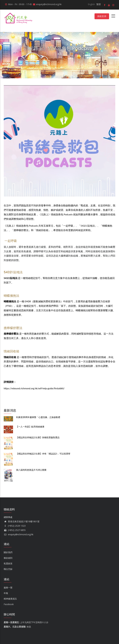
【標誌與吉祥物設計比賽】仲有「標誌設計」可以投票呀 (43, 454)
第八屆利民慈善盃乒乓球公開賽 (31, 470)
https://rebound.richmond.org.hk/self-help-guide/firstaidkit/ (34, 388)
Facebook (9, 604)
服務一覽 (8, 588)
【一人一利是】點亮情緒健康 (30, 427)
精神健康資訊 (10, 599)
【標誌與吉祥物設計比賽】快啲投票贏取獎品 (38, 437)
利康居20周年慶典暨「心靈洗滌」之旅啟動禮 (38, 417)
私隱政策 (8, 563)
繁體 (99, 4)
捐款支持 (102, 16)
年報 (6, 593)
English (91, 4)
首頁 (59, 54)
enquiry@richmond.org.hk (19, 534)
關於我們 (8, 552)
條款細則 (8, 558)
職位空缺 (8, 569)
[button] (59, 87)
